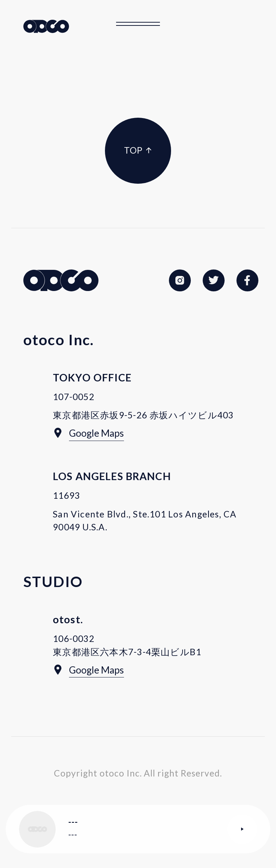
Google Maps (96, 433)
